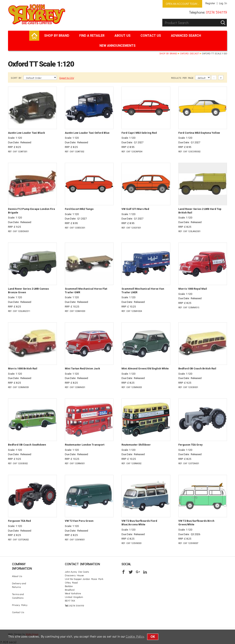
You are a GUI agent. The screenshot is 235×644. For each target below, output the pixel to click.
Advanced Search (186, 36)
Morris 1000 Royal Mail (193, 289)
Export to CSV (67, 78)
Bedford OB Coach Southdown (27, 445)
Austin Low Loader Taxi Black (26, 133)
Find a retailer (92, 36)
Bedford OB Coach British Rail (197, 369)
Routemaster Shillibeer (136, 445)
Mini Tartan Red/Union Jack (82, 369)
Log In (223, 3)
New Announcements (117, 46)
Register (210, 3)
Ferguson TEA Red (19, 521)
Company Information (22, 566)
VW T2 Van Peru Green (79, 521)
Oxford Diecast (189, 53)
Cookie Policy (135, 636)
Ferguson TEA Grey (190, 445)
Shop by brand (57, 36)
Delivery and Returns (19, 585)
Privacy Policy (20, 605)
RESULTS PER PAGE (183, 78)
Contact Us (151, 36)
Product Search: (162, 19)
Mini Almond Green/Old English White (145, 369)
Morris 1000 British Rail (23, 369)
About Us (123, 36)
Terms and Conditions (18, 596)
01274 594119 (216, 12)
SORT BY (16, 78)
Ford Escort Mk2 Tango (79, 209)
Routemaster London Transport (85, 445)
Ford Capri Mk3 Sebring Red (139, 133)
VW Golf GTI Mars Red (135, 209)
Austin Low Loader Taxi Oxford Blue (87, 133)
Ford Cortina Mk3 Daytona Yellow (199, 133)
